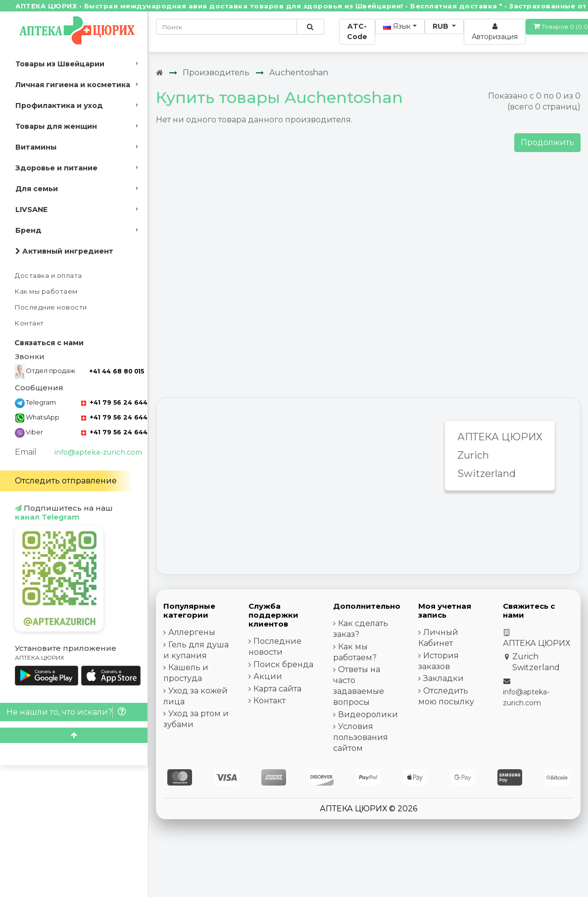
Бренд (28, 230)
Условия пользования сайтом (361, 737)
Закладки (443, 678)
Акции (268, 676)
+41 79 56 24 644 (114, 402)
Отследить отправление (66, 481)
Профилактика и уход (59, 106)
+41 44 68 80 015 (117, 371)
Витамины (36, 147)
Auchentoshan (299, 73)
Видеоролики (368, 714)
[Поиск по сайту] (310, 27)
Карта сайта (277, 689)
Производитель (216, 73)
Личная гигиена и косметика (73, 85)
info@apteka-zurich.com (98, 452)
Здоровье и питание (56, 168)
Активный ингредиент (64, 251)
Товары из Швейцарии (60, 64)
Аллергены (192, 632)
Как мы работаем (46, 291)
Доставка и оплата (49, 276)
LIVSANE (31, 210)
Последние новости (51, 307)
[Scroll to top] (74, 735)
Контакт (29, 323)
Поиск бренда (283, 664)
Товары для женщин (56, 126)
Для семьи (37, 189)
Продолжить (547, 142)
